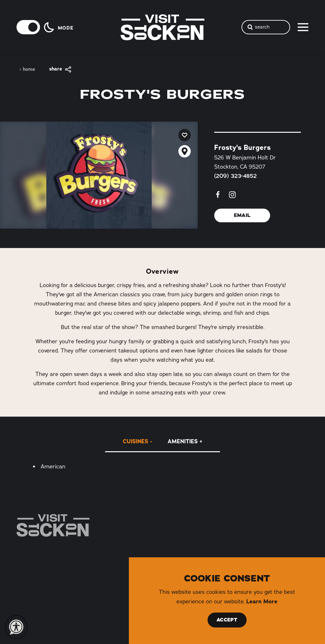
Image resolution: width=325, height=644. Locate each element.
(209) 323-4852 (235, 176)
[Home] (53, 525)
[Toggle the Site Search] (266, 27)
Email (242, 215)
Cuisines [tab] (136, 441)
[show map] (185, 151)
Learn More (262, 601)
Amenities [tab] (183, 441)
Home (27, 69)
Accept (227, 620)
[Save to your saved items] (185, 135)
